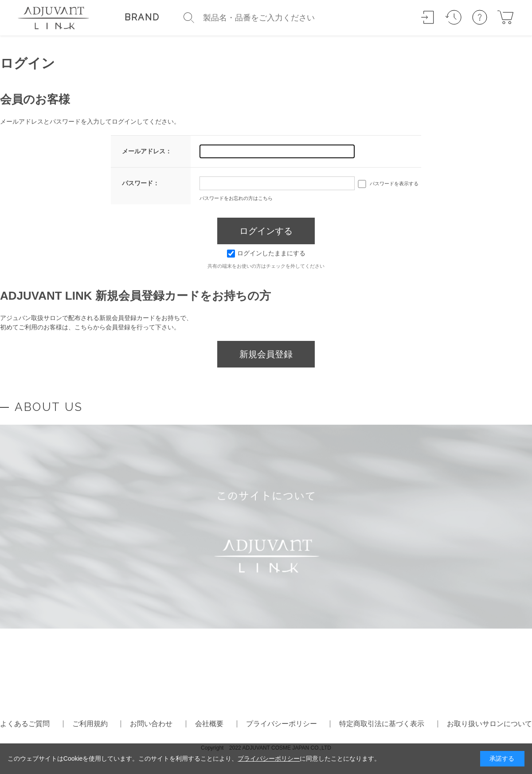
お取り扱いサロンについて (489, 724)
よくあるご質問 (25, 724)
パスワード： (141, 183)
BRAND (142, 17)
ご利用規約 (90, 724)
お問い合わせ (151, 724)
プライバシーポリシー (282, 724)
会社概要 (209, 724)
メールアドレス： (147, 151)
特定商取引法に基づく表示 (382, 724)
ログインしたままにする (266, 253)
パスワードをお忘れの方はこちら (236, 198)
